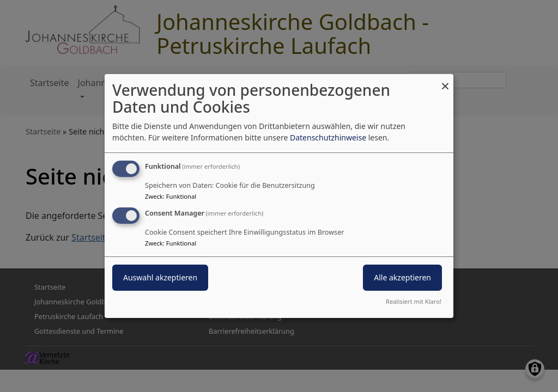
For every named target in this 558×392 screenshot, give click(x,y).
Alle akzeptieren (402, 277)
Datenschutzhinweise (328, 137)
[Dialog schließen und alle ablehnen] (445, 81)
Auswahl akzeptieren (160, 277)
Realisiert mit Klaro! (414, 301)
